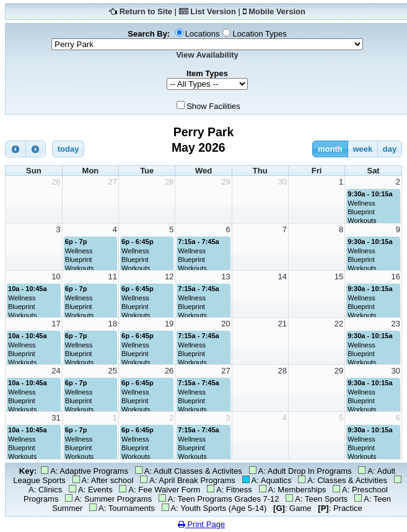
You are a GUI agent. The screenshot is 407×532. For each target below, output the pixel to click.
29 (225, 182)
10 (56, 277)
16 (396, 277)
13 (225, 277)
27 (113, 182)
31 (56, 418)
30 (282, 182)
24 (56, 371)
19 (169, 324)
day (390, 149)
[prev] (15, 149)
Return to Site (146, 11)
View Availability (207, 55)
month (330, 149)
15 (339, 277)
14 (282, 277)
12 (169, 277)
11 (113, 277)
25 (113, 371)
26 (56, 182)
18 (113, 324)
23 (396, 324)
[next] (36, 149)
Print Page (201, 524)
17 (56, 324)
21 (282, 324)
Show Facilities (213, 106)
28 (169, 182)
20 (225, 324)
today (68, 149)
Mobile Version (277, 11)
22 (339, 324)
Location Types (259, 34)
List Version (213, 11)
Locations (203, 34)
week (362, 149)
